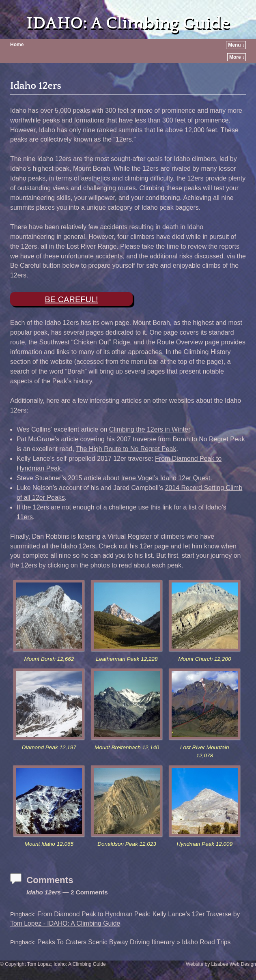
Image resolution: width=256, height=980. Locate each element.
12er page (154, 546)
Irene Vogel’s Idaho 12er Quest (166, 478)
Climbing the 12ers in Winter (150, 429)
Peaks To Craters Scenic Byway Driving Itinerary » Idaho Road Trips (134, 942)
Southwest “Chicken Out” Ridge (85, 342)
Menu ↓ (236, 45)
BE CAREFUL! (71, 299)
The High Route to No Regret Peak (126, 449)
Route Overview (181, 342)
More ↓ (237, 57)
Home (17, 45)
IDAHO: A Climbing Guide (128, 23)
